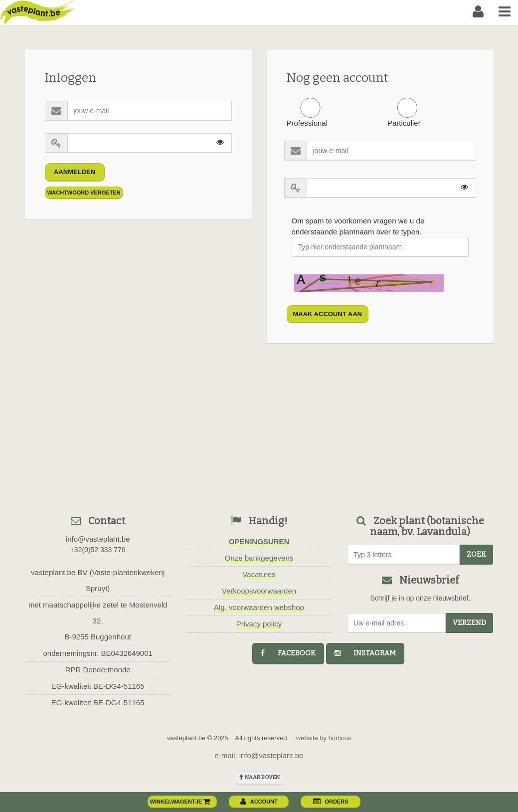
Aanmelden (75, 172)
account (259, 802)
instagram (365, 653)
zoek (476, 554)
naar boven (259, 777)
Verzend (469, 623)
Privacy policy (259, 624)
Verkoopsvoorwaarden (259, 591)
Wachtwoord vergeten (84, 193)
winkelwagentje (180, 802)
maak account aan (328, 314)
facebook (288, 653)
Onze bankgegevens (259, 558)
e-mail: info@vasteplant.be (259, 755)
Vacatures (259, 574)
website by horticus (324, 738)
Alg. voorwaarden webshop (259, 607)
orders (331, 802)
